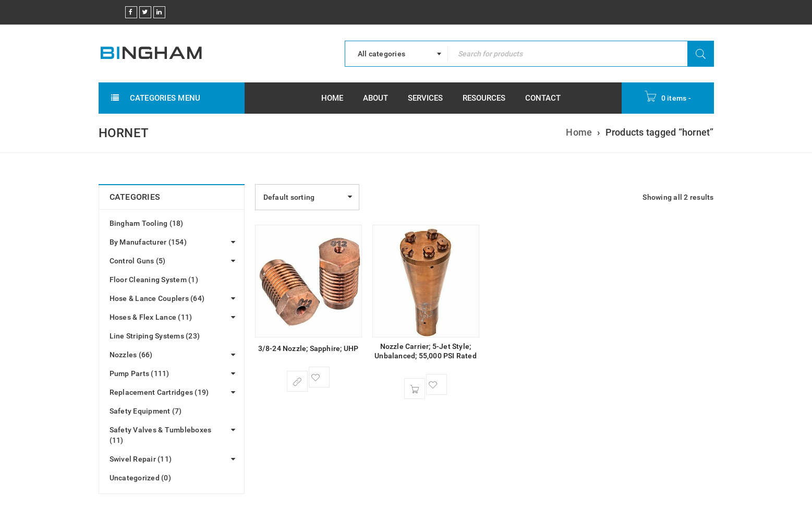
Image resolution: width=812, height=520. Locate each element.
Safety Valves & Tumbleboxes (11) (161, 435)
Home (579, 132)
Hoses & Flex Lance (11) (151, 317)
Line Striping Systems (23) (155, 336)
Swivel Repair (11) (141, 459)
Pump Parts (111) (140, 373)
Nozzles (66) (131, 355)
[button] (415, 389)
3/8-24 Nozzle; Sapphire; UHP (308, 348)
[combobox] (396, 54)
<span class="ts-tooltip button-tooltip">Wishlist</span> (319, 377)
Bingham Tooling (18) (147, 223)
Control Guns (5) (138, 261)
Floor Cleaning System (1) (154, 280)
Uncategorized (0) (140, 478)
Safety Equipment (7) (146, 411)
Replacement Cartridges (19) (159, 392)
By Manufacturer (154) (148, 242)
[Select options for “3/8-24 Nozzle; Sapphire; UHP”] (297, 381)
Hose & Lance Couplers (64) (157, 298)
